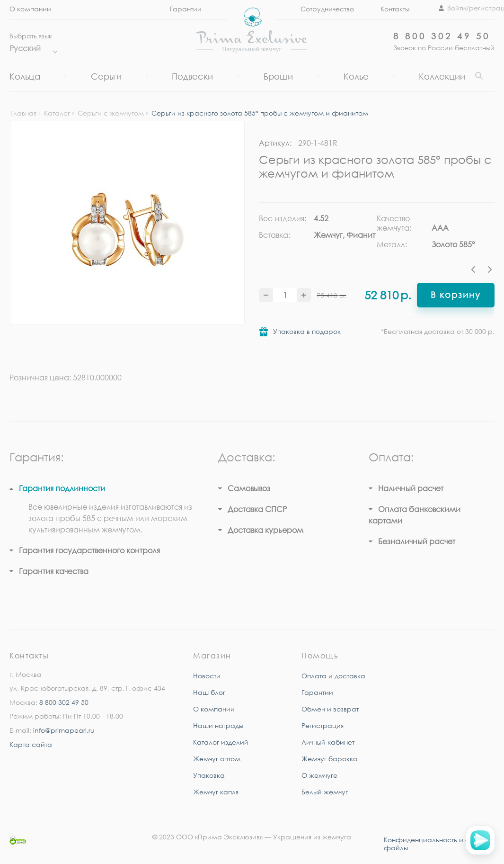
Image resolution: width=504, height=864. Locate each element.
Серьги (106, 76)
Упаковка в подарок (307, 331)
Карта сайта (31, 744)
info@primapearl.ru (64, 730)
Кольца (25, 76)
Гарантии (317, 692)
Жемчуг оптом (217, 759)
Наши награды (218, 725)
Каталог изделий (221, 742)
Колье (356, 76)
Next (490, 271)
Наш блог (209, 692)
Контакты (395, 9)
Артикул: (275, 143)
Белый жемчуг (325, 792)
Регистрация (323, 725)
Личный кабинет (328, 742)
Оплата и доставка (333, 676)
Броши (278, 76)
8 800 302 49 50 (442, 36)
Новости (207, 676)
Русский (31, 48)
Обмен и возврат (330, 709)
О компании (30, 9)
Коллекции (442, 76)
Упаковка (209, 775)
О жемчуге (319, 775)
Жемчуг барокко (329, 759)
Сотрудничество (327, 9)
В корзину (456, 295)
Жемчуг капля (216, 792)
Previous (476, 271)
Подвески (192, 76)
